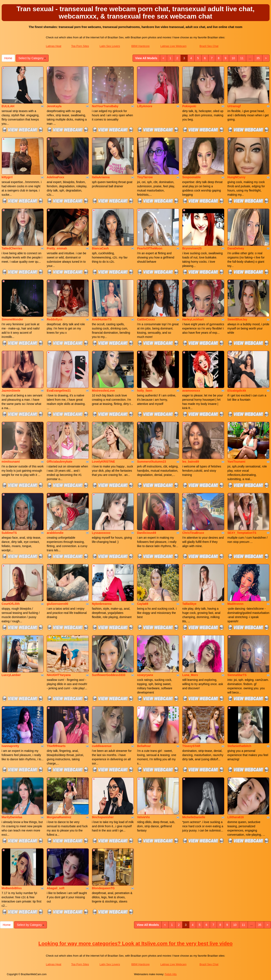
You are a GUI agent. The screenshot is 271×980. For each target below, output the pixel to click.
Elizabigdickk (237, 391)
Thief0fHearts (56, 746)
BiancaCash (100, 248)
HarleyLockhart (193, 319)
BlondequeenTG (103, 888)
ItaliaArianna (101, 177)
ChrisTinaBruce (193, 533)
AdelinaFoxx (55, 177)
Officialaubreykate (59, 462)
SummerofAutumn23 (151, 462)
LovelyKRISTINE (104, 462)
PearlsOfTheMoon (150, 248)
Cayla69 (143, 604)
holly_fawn (145, 391)
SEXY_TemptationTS (242, 533)
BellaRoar (144, 746)
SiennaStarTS (237, 675)
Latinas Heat (54, 46)
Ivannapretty (10, 746)
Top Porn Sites (80, 46)
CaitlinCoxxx (146, 319)
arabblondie (55, 533)
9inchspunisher (103, 817)
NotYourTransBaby (105, 106)
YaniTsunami (236, 462)
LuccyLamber (11, 675)
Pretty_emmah (57, 248)
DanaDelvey (236, 248)
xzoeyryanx (145, 675)
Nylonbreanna (102, 604)
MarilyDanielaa (12, 817)
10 (233, 58)
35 (258, 58)
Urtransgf (234, 106)
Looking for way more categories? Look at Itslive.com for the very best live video (136, 943)
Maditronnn (235, 604)
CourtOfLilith (11, 604)
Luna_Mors (190, 675)
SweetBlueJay (237, 319)
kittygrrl (7, 177)
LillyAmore (145, 106)
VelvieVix (143, 817)
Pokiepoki (189, 106)
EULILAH (8, 106)
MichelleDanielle (194, 817)
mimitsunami (11, 462)
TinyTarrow (145, 177)
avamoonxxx (191, 391)
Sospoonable (191, 177)
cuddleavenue (102, 746)
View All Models (146, 58)
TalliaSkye (189, 604)
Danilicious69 (146, 533)
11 (242, 58)
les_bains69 (191, 462)
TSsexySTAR (191, 746)
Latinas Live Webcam (173, 46)
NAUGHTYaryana (59, 675)
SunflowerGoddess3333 (109, 675)
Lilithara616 (236, 817)
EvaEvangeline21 (59, 391)
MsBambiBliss (12, 888)
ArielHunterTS (102, 319)
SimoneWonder (12, 319)
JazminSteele (11, 391)
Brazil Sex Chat (209, 46)
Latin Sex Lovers (110, 46)
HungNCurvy (236, 177)
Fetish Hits (171, 974)
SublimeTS (9, 533)
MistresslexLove (103, 391)
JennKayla (54, 106)
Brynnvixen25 (192, 248)
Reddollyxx (55, 319)
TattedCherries (12, 248)
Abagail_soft (56, 888)
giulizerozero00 (57, 604)
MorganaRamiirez (59, 817)
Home (8, 58)
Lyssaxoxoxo (101, 533)
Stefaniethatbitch (239, 746)
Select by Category (32, 58)
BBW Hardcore (140, 46)
